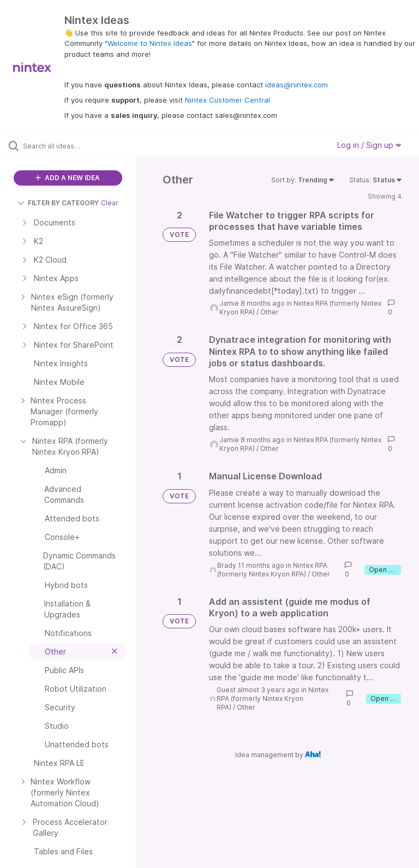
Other (270, 312)
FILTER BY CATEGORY (58, 203)
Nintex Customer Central (228, 100)
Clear (110, 203)
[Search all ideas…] (74, 146)
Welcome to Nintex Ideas (150, 43)
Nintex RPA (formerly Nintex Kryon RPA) (272, 570)
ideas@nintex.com (297, 85)
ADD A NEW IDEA (68, 178)
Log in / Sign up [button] (369, 145)
